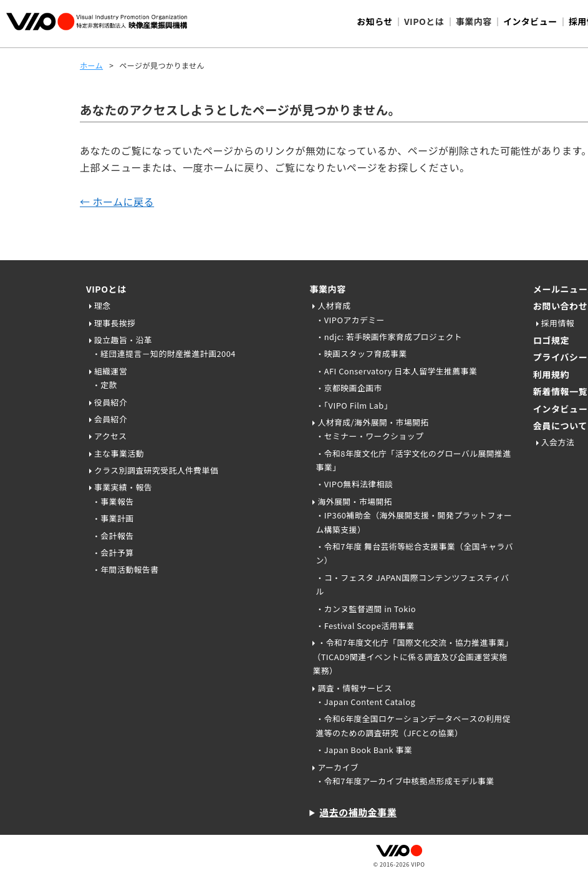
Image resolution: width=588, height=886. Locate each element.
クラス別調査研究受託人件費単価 (156, 470)
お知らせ (375, 21)
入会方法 (558, 442)
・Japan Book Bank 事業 (364, 750)
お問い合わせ (560, 306)
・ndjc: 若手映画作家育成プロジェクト (389, 337)
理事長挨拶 (115, 323)
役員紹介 (111, 402)
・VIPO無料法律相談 (354, 484)
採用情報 (558, 323)
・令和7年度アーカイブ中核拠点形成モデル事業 (405, 781)
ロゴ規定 (551, 340)
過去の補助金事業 (358, 812)
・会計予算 (113, 553)
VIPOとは (106, 289)
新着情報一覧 (560, 391)
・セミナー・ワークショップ (369, 436)
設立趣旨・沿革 (123, 340)
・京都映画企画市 (349, 388)
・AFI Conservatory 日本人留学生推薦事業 (396, 371)
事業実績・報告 (123, 487)
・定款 (105, 385)
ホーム (91, 65)
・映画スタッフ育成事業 (361, 353)
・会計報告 (113, 536)
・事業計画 (113, 518)
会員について (560, 426)
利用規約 (551, 374)
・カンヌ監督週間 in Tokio (366, 609)
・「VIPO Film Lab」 (354, 405)
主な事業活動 (119, 453)
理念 (103, 305)
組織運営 (111, 371)
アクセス (111, 436)
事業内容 (327, 289)
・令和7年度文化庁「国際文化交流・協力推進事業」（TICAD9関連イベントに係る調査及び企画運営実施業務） (412, 656)
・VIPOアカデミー (350, 320)
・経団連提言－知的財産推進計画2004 (164, 353)
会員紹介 (111, 419)
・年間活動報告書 (125, 569)
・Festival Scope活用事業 (365, 626)
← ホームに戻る (117, 202)
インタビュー (530, 21)
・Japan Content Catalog (365, 702)
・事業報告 (113, 501)
